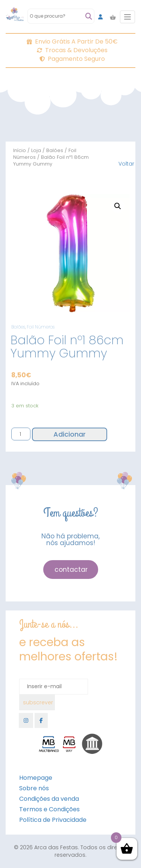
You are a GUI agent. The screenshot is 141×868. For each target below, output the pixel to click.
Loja (36, 150)
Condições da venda (49, 799)
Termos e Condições (49, 809)
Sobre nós (34, 788)
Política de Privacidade (53, 820)
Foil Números (41, 327)
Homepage (36, 778)
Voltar (126, 164)
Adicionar (70, 434)
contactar (71, 570)
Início (20, 150)
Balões (55, 150)
